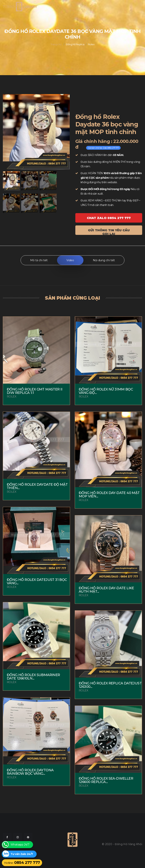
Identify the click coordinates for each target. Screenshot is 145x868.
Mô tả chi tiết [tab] (39, 260)
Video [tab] (70, 260)
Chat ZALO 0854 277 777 (109, 218)
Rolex (91, 44)
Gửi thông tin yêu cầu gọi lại (109, 232)
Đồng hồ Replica (75, 44)
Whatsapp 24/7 (20, 845)
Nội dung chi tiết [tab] (104, 260)
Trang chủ (56, 44)
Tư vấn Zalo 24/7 (22, 854)
